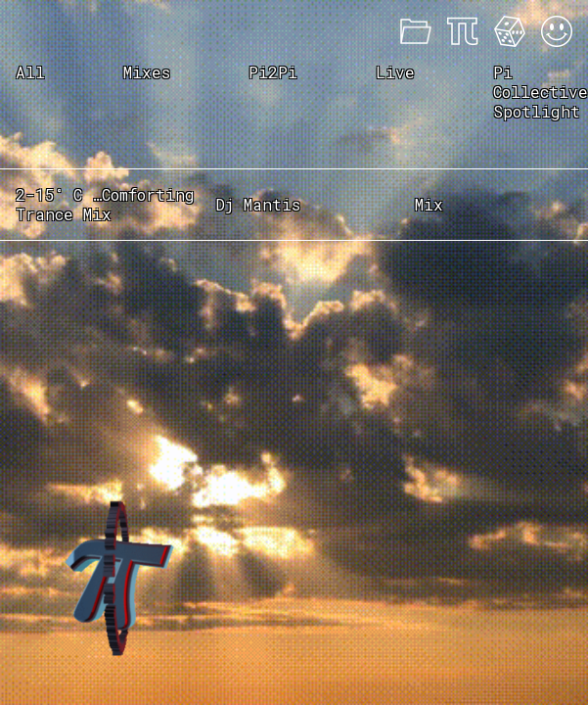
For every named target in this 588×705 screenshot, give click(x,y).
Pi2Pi (273, 72)
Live (395, 72)
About (463, 31)
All (30, 72)
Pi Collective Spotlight (541, 92)
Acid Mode (557, 31)
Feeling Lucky (510, 31)
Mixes (416, 31)
